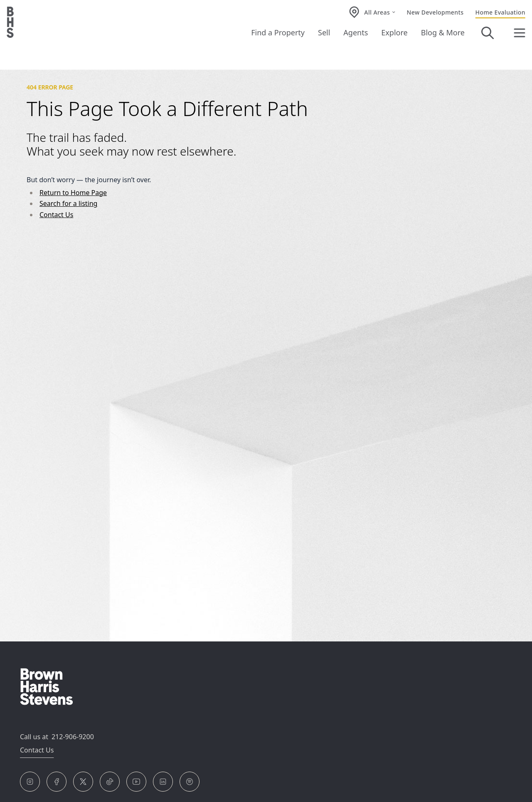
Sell (324, 32)
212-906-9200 (73, 737)
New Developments (435, 12)
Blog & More (443, 32)
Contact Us (56, 215)
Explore (394, 32)
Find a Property (278, 32)
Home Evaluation (500, 12)
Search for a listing (68, 203)
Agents (356, 32)
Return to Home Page (73, 193)
